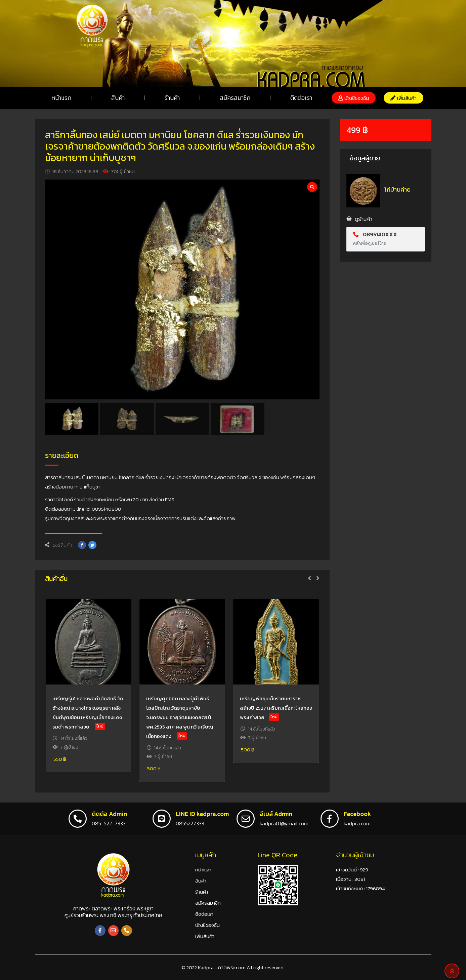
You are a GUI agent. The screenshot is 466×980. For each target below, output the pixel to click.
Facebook (357, 814)
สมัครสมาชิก (235, 98)
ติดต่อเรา (301, 98)
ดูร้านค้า (364, 219)
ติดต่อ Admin (109, 814)
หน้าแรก (61, 98)
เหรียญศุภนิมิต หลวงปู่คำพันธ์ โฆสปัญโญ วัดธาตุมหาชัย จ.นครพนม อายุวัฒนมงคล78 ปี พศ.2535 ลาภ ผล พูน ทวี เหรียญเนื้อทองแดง (180, 717)
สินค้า (118, 98)
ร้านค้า (172, 98)
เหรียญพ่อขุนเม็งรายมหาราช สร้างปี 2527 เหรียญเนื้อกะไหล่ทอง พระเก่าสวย (276, 708)
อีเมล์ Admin (276, 814)
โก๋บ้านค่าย (397, 189)
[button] (354, 98)
